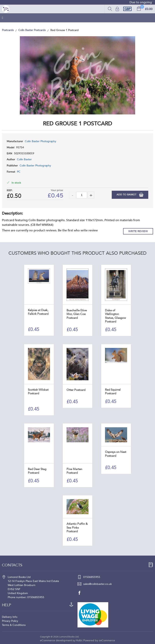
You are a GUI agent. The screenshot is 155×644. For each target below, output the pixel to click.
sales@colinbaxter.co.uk (97, 584)
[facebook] (81, 593)
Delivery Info (10, 617)
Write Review (138, 231)
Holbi (79, 640)
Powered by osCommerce (99, 640)
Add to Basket (127, 195)
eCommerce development (56, 640)
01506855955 (92, 577)
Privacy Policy (10, 621)
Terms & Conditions (14, 625)
